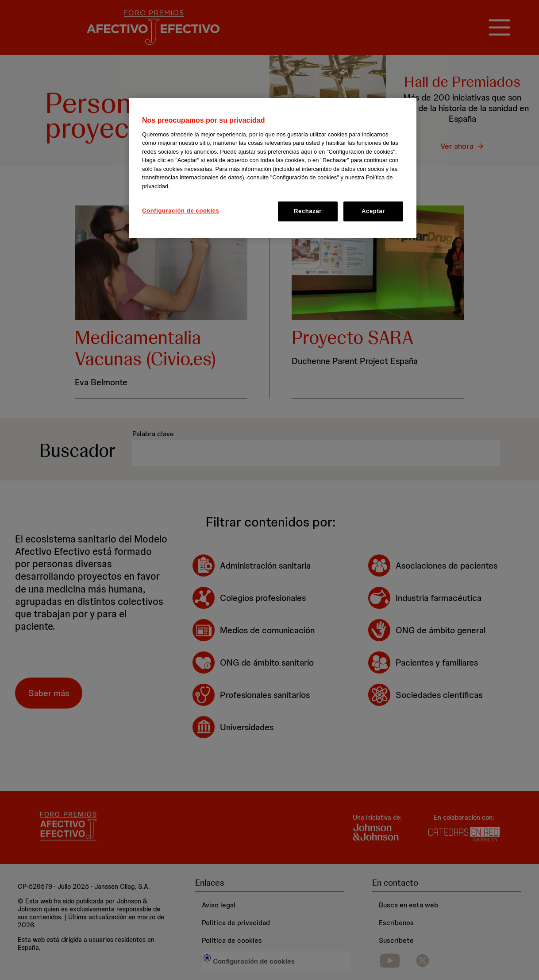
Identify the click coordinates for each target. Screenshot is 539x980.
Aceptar (373, 211)
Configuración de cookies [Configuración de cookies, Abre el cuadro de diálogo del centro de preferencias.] (181, 211)
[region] (273, 168)
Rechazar (308, 211)
